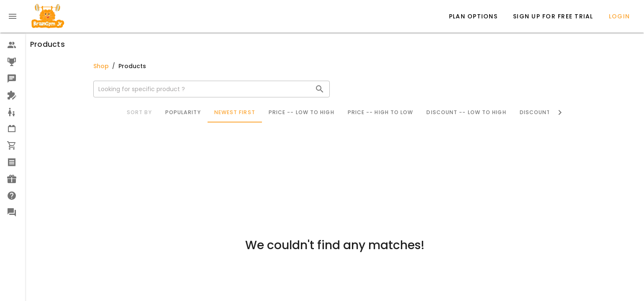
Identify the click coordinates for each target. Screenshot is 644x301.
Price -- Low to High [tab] (301, 112)
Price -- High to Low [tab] (381, 112)
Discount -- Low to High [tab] (466, 112)
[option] (13, 45)
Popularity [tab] (183, 112)
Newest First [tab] (235, 112)
